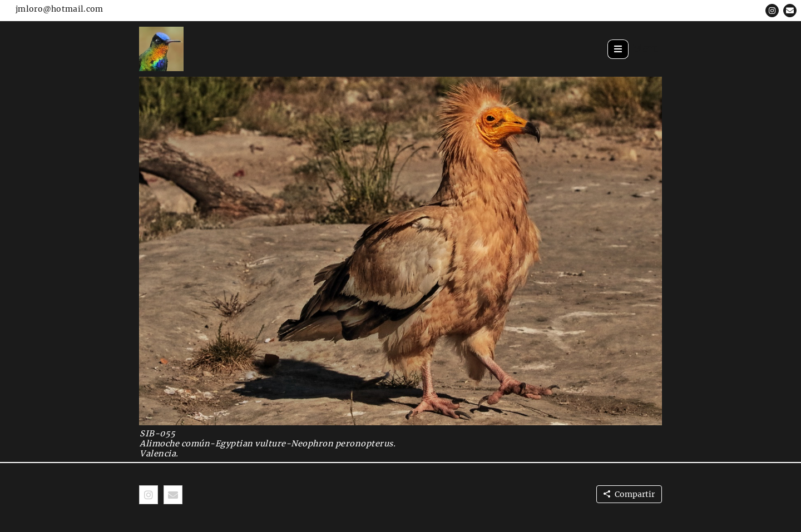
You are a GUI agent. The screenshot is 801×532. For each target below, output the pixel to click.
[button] (772, 11)
